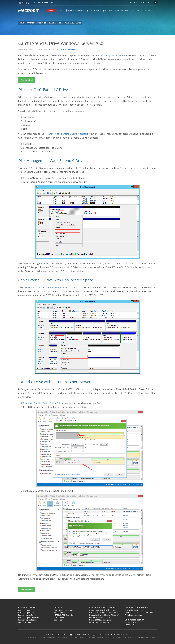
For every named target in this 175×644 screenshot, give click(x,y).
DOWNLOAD (121, 10)
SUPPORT (135, 10)
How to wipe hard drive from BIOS (103, 610)
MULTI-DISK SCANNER (120, 635)
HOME (51, 10)
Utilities (107, 10)
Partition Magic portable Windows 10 (104, 613)
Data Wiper (93, 10)
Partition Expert (74, 10)
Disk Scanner (59, 617)
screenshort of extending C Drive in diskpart (66, 134)
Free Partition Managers (63, 610)
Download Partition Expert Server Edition (43, 403)
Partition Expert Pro (26, 613)
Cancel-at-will (130, 625)
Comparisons (25, 622)
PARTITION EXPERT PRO (81, 635)
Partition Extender (61, 613)
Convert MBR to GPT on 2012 (101, 617)
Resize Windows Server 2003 (101, 622)
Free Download (27, 589)
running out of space (113, 55)
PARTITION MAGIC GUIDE (37, 23)
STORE (60, 10)
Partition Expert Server (27, 615)
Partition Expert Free (26, 610)
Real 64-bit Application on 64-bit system (141, 610)
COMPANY (147, 10)
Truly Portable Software (134, 615)
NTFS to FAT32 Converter (64, 615)
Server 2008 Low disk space (100, 620)
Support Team (48, 3)
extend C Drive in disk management (45, 287)
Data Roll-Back (131, 622)
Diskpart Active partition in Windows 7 (104, 615)
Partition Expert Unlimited (28, 617)
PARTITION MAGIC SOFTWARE (57, 635)
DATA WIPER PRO (101, 635)
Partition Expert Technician (29, 620)
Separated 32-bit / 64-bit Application (139, 613)
